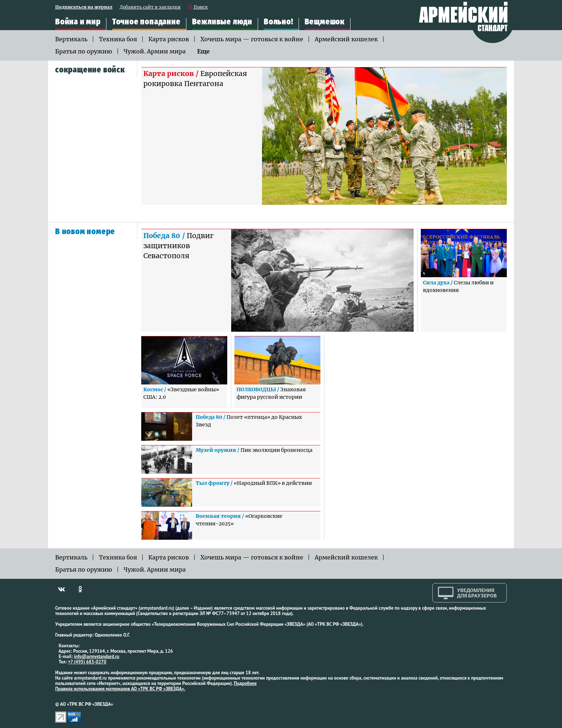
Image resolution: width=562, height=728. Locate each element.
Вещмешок (325, 22)
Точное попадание (146, 22)
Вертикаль (71, 39)
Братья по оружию (84, 51)
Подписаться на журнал (84, 7)
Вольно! (278, 22)
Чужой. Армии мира (155, 51)
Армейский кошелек (346, 39)
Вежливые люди (222, 22)
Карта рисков (169, 39)
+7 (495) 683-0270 (87, 662)
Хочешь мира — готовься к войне (252, 39)
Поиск (201, 7)
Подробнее (245, 683)
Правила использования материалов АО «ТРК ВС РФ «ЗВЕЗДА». (120, 689)
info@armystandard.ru (96, 656)
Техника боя (118, 39)
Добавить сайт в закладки (150, 7)
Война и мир (78, 22)
